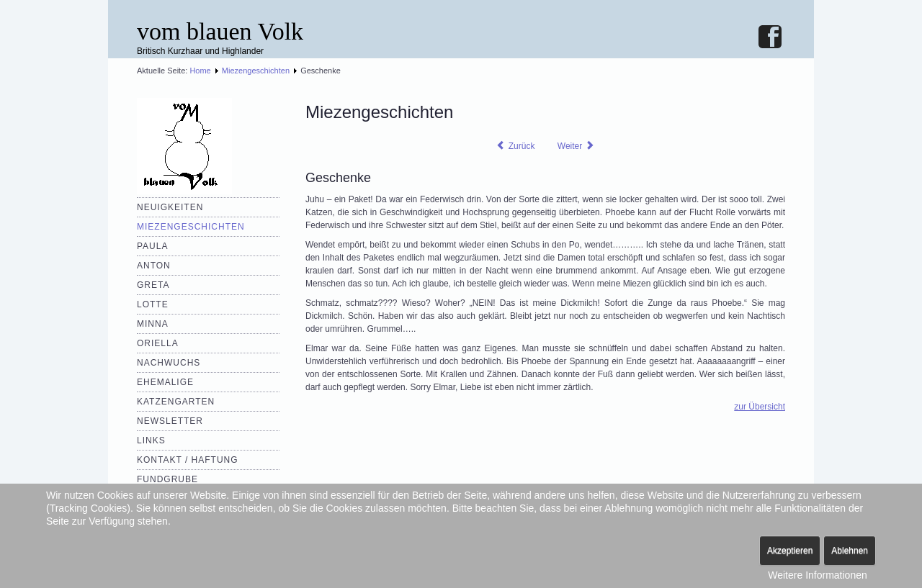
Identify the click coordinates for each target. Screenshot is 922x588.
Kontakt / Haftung (188, 460)
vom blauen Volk (220, 31)
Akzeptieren (790, 551)
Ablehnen (850, 551)
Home (200, 71)
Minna (153, 324)
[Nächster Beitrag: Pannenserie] (576, 146)
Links (151, 440)
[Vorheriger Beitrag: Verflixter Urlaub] (515, 146)
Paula (152, 246)
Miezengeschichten (256, 71)
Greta (153, 285)
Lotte (153, 304)
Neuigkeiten (170, 207)
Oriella (158, 343)
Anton (154, 266)
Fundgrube (167, 479)
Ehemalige (165, 382)
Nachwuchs (169, 363)
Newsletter (170, 421)
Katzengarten (176, 402)
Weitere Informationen (817, 575)
